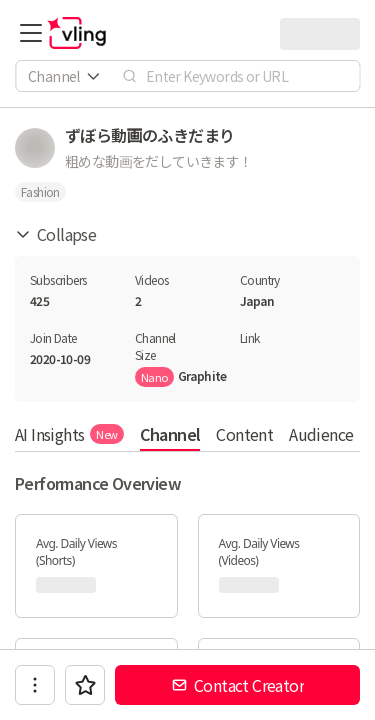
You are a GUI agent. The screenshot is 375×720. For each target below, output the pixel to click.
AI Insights (69, 434)
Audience (321, 434)
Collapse (55, 234)
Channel (170, 434)
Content (244, 434)
